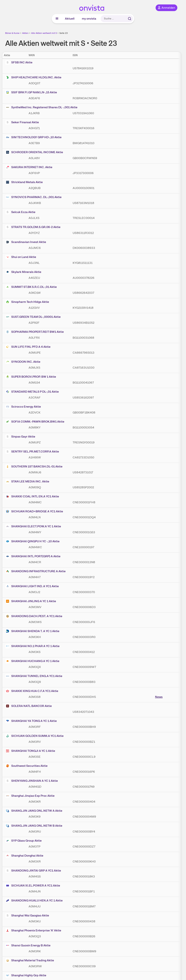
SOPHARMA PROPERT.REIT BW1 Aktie (35, 332)
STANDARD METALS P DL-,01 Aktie (32, 392)
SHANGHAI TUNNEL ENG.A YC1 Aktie (34, 676)
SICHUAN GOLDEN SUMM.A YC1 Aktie (34, 736)
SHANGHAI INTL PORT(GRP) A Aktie (33, 556)
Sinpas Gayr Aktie (20, 437)
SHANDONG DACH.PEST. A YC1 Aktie (34, 616)
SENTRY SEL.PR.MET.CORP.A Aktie (32, 452)
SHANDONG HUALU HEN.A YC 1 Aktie (34, 901)
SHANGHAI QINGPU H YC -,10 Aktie (32, 541)
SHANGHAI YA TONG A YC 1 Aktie (31, 721)
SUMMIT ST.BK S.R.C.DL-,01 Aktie (31, 287)
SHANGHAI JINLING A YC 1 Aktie (31, 601)
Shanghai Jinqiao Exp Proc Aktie (30, 796)
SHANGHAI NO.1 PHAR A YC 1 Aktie (32, 646)
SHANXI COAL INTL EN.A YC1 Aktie (32, 496)
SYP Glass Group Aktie (24, 841)
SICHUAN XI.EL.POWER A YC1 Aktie (33, 886)
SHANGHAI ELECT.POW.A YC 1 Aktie (33, 526)
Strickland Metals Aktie (24, 182)
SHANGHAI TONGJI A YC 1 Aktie (30, 751)
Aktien (25, 33)
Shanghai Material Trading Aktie (30, 960)
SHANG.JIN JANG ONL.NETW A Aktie (34, 811)
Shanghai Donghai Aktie (24, 856)
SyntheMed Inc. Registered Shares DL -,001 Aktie (41, 107)
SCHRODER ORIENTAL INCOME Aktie (34, 152)
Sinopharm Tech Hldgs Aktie (27, 302)
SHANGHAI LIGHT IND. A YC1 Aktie (32, 586)
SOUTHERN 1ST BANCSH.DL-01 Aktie (34, 467)
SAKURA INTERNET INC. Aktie (29, 167)
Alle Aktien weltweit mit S (44, 33)
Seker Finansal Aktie (22, 122)
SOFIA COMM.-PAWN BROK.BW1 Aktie (35, 422)
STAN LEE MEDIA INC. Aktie (27, 482)
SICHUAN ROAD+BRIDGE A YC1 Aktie (34, 511)
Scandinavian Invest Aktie (26, 242)
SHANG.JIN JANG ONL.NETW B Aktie (34, 826)
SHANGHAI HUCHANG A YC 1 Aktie (32, 661)
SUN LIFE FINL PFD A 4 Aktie (28, 347)
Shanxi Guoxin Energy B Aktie (28, 945)
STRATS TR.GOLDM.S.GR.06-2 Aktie (33, 227)
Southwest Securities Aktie (26, 766)
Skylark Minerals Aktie (23, 272)
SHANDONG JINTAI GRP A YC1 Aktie (33, 871)
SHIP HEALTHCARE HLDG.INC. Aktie (33, 77)
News (159, 697)
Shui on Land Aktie (21, 257)
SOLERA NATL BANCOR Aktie (29, 706)
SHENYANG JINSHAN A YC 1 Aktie (32, 781)
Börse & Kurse (12, 33)
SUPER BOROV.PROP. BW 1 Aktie (31, 377)
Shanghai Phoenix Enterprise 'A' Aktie (33, 930)
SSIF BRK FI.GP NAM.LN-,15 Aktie (31, 92)
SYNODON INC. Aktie (23, 362)
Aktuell (70, 19)
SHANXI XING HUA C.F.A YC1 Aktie (32, 691)
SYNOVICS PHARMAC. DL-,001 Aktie (33, 197)
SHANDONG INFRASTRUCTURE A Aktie (35, 571)
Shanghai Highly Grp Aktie (26, 975)
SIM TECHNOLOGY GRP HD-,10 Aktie (33, 137)
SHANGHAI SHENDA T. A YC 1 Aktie (32, 631)
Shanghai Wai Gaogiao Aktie (27, 916)
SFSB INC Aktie (19, 62)
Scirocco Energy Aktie (23, 407)
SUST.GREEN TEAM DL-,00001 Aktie (33, 317)
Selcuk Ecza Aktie (20, 212)
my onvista (89, 19)
